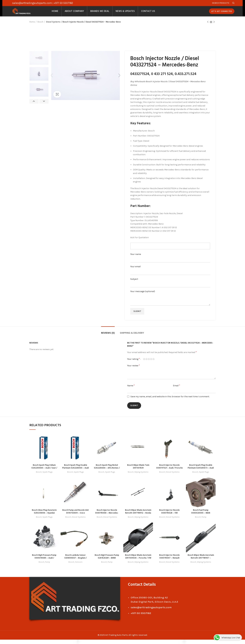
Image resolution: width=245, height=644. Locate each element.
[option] (39, 63)
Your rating (134, 364)
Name (131, 390)
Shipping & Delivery (132, 338)
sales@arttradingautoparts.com (32, 3)
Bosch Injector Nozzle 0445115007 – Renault (169, 561)
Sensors (79, 566)
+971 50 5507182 (63, 3)
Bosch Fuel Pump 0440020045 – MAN (201, 516)
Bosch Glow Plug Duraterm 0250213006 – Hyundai (44, 517)
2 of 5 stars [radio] (146, 364)
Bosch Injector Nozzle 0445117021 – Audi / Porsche (169, 473)
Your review (134, 370)
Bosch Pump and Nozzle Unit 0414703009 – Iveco (75, 516)
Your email (170, 274)
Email (177, 390)
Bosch (40, 26)
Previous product (208, 27)
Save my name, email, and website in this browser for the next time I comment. (170, 401)
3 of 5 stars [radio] (149, 364)
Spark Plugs (48, 477)
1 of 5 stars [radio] (144, 364)
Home (32, 26)
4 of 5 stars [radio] (151, 364)
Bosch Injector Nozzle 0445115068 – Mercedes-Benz (107, 517)
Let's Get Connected (222, 14)
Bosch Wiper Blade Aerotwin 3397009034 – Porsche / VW (138, 563)
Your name (170, 261)
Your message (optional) (170, 300)
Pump (204, 521)
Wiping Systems (141, 477)
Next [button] (44, 106)
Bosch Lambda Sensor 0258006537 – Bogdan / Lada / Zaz (76, 563)
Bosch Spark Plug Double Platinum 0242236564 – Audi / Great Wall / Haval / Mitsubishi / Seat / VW (75, 474)
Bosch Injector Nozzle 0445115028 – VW (169, 516)
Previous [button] (34, 106)
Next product (214, 27)
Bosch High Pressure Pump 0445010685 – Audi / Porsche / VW (44, 563)
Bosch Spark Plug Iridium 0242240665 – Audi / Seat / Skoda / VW (44, 473)
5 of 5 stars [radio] (154, 364)
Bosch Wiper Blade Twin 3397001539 (138, 471)
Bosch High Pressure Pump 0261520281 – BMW (107, 561)
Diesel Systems (53, 26)
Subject (170, 286)
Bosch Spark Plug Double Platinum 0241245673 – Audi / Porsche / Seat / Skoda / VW (201, 474)
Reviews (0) (108, 338)
